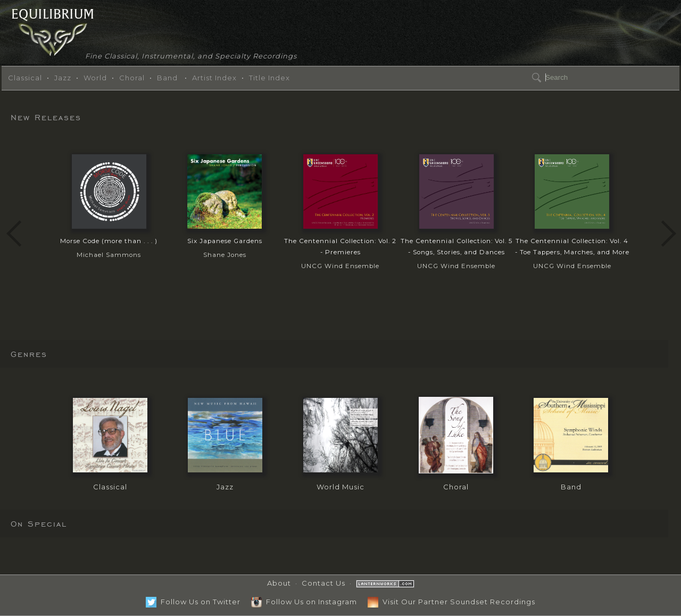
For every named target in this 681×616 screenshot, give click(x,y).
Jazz (63, 78)
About (279, 583)
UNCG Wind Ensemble (340, 253)
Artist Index (214, 78)
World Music (340, 487)
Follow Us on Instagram (304, 602)
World (95, 78)
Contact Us (323, 583)
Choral (132, 78)
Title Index (269, 78)
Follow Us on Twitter (193, 602)
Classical (25, 78)
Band (167, 78)
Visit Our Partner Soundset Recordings (451, 602)
